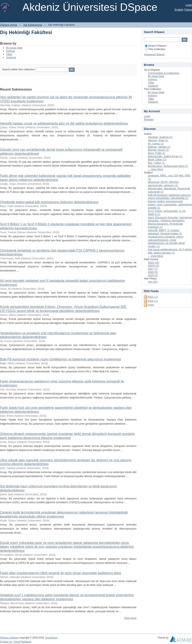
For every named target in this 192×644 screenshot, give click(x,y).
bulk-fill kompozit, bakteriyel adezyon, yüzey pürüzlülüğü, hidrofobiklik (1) (170, 197)
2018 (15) (154, 262)
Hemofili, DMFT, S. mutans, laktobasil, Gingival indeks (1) (165, 232)
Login (189, 5)
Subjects (11, 57)
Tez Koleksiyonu (33, 25)
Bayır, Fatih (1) (157, 153)
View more (130, 618)
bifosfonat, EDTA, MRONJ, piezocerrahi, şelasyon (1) (164, 184)
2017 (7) (153, 269)
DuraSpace (51, 638)
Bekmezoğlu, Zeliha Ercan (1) (165, 156)
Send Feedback (23, 642)
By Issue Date (14, 48)
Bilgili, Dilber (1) (157, 160)
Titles (9, 54)
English (179, 10)
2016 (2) (153, 275)
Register (149, 119)
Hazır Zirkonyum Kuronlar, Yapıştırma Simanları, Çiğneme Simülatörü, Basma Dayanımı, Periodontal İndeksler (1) (170, 222)
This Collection (155, 49)
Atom (151, 305)
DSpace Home (9, 25)
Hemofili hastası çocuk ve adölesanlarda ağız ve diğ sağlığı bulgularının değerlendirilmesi (64, 123)
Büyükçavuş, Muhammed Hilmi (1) (168, 166)
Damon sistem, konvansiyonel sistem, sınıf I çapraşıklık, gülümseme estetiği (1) (170, 205)
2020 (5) (153, 272)
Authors (11, 51)
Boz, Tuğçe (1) (157, 163)
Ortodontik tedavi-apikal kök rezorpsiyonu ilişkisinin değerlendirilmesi (49, 202)
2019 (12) (154, 265)
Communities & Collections (164, 73)
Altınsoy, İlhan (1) (158, 140)
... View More (156, 169)
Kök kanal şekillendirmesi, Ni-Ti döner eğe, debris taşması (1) (170, 251)
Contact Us (6, 642)
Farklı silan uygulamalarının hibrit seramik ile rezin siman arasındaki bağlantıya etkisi (61, 573)
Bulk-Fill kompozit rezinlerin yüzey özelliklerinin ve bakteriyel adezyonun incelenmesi (60, 359)
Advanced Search (154, 54)
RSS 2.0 (153, 301)
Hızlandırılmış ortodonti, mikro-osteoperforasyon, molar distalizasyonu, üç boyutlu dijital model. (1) (166, 242)
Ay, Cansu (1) (156, 144)
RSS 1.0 (153, 297)
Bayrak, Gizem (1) (159, 150)
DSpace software (9, 638)
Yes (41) (153, 282)
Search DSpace (156, 46)
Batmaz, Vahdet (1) (159, 147)
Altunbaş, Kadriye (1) (160, 137)
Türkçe (188, 10)
